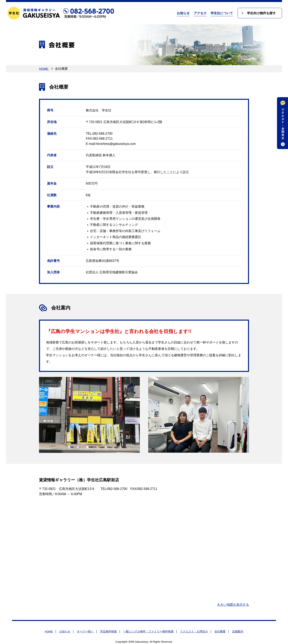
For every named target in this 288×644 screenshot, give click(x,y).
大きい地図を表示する (233, 605)
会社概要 (220, 631)
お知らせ (182, 13)
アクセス (199, 13)
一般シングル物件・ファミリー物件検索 (148, 631)
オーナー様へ (85, 631)
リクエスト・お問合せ (194, 631)
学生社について (221, 13)
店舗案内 (238, 631)
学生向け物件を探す (261, 13)
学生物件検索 (108, 631)
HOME (44, 69)
